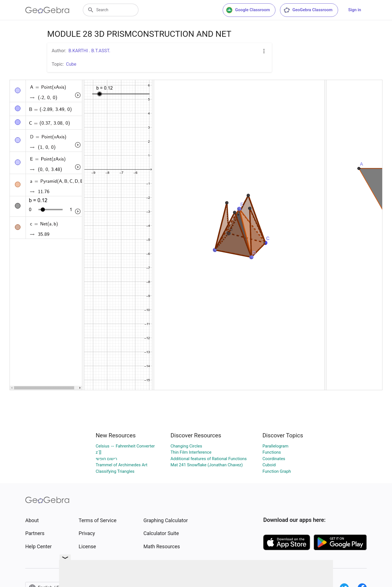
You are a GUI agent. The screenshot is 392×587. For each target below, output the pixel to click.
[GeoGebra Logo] (47, 10)
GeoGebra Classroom (308, 10)
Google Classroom (248, 10)
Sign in (355, 10)
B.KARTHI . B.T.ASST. (89, 51)
